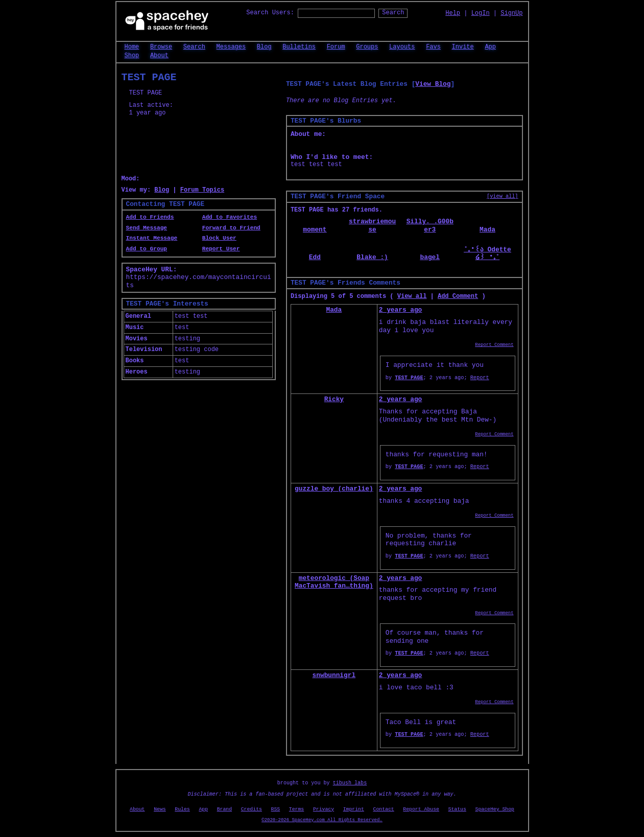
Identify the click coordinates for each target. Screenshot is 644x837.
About (159, 56)
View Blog (433, 84)
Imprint (354, 809)
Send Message (147, 228)
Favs (433, 47)
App (490, 47)
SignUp (511, 13)
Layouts (402, 47)
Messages (231, 47)
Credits (252, 809)
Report (480, 378)
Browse (161, 47)
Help (453, 13)
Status (457, 809)
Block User (219, 238)
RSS (276, 809)
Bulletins (299, 47)
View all (412, 296)
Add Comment (458, 296)
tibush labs (350, 783)
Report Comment (494, 345)
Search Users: (270, 13)
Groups (367, 47)
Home (132, 47)
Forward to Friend (231, 228)
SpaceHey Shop (495, 809)
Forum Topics (202, 190)
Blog (264, 47)
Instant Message (152, 238)
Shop (132, 56)
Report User (221, 249)
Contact (384, 809)
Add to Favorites (230, 217)
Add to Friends (150, 217)
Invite (463, 47)
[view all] (502, 196)
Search (393, 13)
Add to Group (147, 249)
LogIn (481, 13)
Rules (182, 809)
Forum (336, 47)
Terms (296, 809)
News (160, 809)
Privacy (324, 809)
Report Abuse (421, 809)
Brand (224, 809)
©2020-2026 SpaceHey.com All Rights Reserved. (322, 820)
